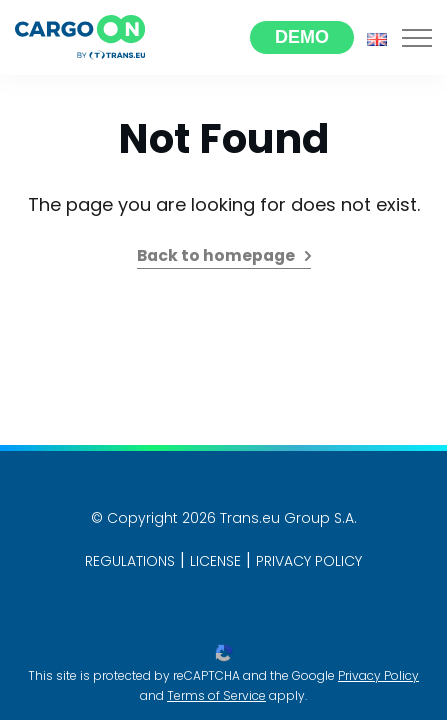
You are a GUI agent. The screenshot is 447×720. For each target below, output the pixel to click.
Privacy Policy (378, 675)
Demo (302, 37)
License (215, 561)
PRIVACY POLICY (309, 561)
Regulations (130, 561)
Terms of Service (216, 695)
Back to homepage (216, 255)
